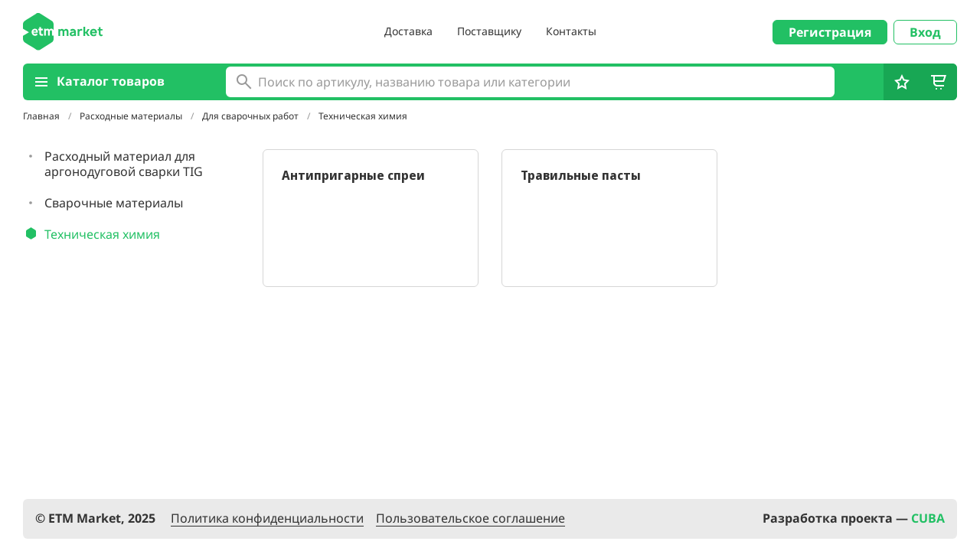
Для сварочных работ (252, 116)
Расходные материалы (132, 116)
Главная (42, 116)
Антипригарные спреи (353, 175)
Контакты (571, 31)
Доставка (408, 31)
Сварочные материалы (114, 203)
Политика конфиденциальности (267, 519)
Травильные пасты (581, 175)
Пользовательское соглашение (470, 519)
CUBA (928, 518)
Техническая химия (363, 116)
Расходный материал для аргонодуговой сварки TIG (124, 163)
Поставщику (489, 31)
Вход (925, 32)
